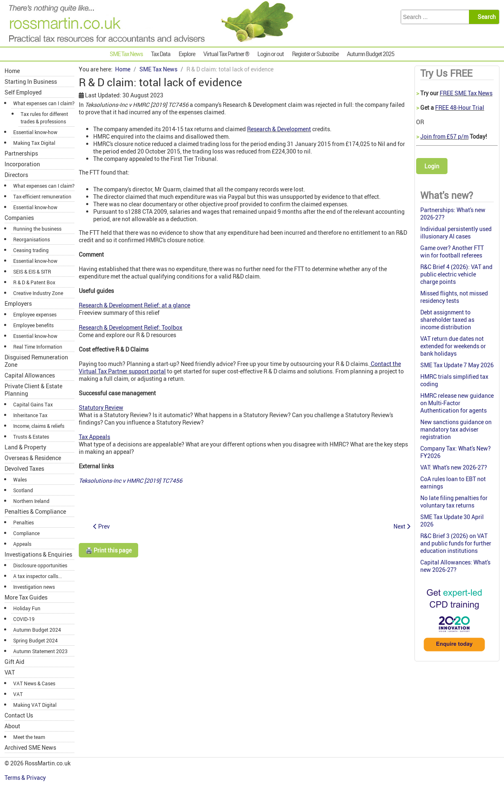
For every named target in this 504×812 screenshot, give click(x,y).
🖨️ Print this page (108, 550)
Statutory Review (101, 407)
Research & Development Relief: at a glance (134, 305)
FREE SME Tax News (466, 93)
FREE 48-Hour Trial (460, 107)
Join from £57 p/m (444, 136)
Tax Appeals (94, 437)
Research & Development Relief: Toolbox (131, 327)
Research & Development (279, 129)
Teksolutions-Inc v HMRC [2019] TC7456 (131, 480)
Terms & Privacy (26, 778)
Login (432, 166)
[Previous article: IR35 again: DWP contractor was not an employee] (101, 526)
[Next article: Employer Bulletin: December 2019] (402, 526)
